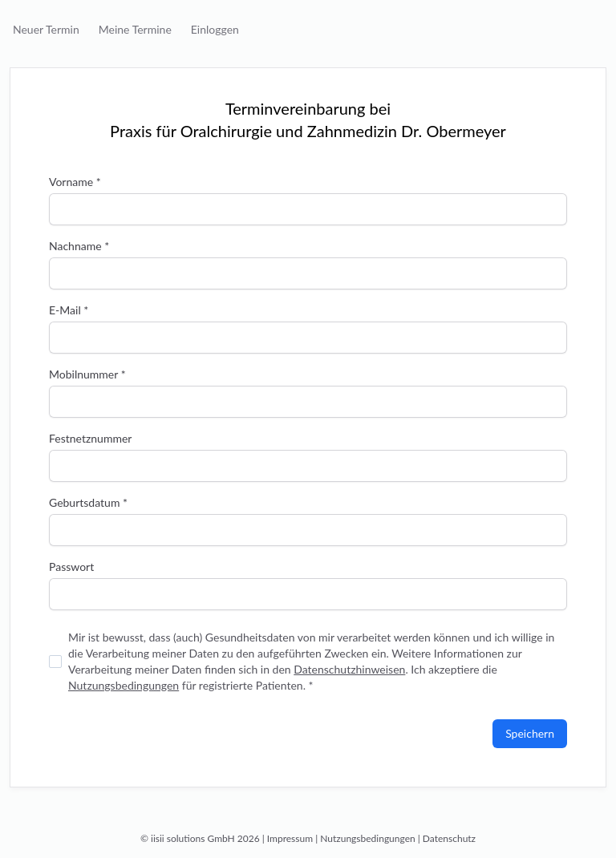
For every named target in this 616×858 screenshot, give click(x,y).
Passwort (71, 567)
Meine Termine (135, 29)
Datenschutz (449, 838)
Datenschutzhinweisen (349, 669)
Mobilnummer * (87, 374)
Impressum (290, 838)
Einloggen (215, 29)
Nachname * (79, 246)
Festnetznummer (90, 438)
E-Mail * (69, 310)
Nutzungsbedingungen (124, 685)
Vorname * (75, 182)
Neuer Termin (46, 29)
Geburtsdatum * (88, 502)
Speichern (530, 733)
